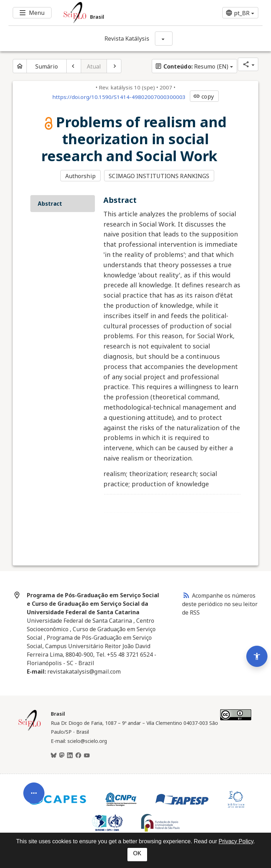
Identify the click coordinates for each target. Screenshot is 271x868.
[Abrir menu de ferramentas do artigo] (34, 799)
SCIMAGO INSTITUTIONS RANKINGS (159, 176)
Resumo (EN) (192, 66)
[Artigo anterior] (74, 66)
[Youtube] (87, 756)
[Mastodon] (62, 756)
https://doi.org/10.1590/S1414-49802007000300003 (119, 97)
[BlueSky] (54, 756)
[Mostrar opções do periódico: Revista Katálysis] (164, 39)
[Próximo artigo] (114, 66)
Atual (94, 66)
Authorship (80, 176)
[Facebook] (78, 756)
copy (203, 96)
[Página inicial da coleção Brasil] (30, 730)
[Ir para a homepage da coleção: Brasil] (114, 13)
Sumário (47, 66)
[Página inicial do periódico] (20, 66)
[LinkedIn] (70, 756)
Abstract (50, 204)
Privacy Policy (236, 841)
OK (137, 853)
